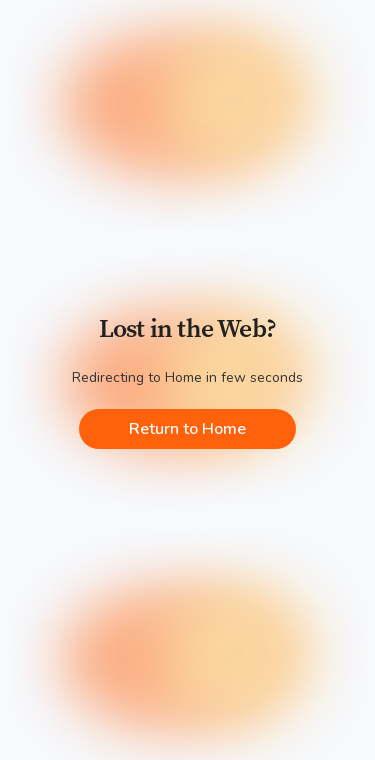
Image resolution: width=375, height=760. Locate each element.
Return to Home (187, 429)
